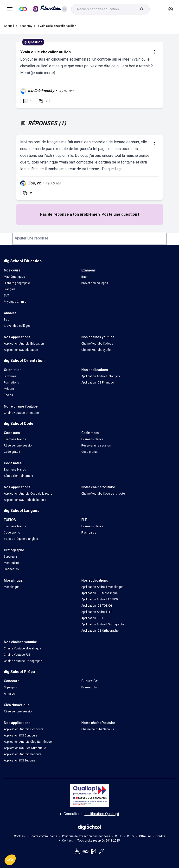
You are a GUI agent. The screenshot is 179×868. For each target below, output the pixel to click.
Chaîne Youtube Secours (98, 729)
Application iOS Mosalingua (99, 593)
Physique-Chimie (15, 302)
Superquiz (10, 557)
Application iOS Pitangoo (98, 383)
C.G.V (131, 836)
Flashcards (89, 533)
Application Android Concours (24, 729)
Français (10, 289)
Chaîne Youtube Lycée (96, 350)
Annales (9, 694)
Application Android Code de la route (28, 494)
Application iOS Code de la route (25, 500)
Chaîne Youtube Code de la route (103, 494)
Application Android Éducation (24, 344)
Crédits (160, 836)
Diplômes (10, 376)
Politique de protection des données (86, 836)
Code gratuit (12, 452)
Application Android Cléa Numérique (28, 742)
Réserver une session (19, 446)
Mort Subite (11, 563)
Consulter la (89, 814)
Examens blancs (15, 439)
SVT (6, 296)
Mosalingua (12, 587)
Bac (84, 277)
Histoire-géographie (17, 283)
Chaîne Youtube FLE (17, 655)
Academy (26, 26)
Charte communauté (43, 836)
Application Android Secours (23, 754)
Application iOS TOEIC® (97, 606)
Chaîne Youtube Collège (97, 344)
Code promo (12, 533)
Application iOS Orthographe (100, 631)
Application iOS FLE (94, 618)
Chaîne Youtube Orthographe (23, 661)
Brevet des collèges (95, 283)
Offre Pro (145, 836)
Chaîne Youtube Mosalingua (22, 648)
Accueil (9, 26)
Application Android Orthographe (103, 624)
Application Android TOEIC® (100, 599)
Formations (11, 383)
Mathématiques (14, 277)
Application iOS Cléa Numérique (25, 748)
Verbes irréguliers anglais (21, 539)
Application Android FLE (97, 612)
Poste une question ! (120, 214)
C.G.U (119, 836)
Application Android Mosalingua (102, 587)
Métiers (9, 389)
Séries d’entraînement (19, 476)
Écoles (8, 395)
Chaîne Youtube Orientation (22, 413)
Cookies (19, 836)
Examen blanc (91, 687)
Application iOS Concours (21, 736)
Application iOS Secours (20, 761)
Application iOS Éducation (21, 350)
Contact (67, 841)
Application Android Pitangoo (100, 376)
